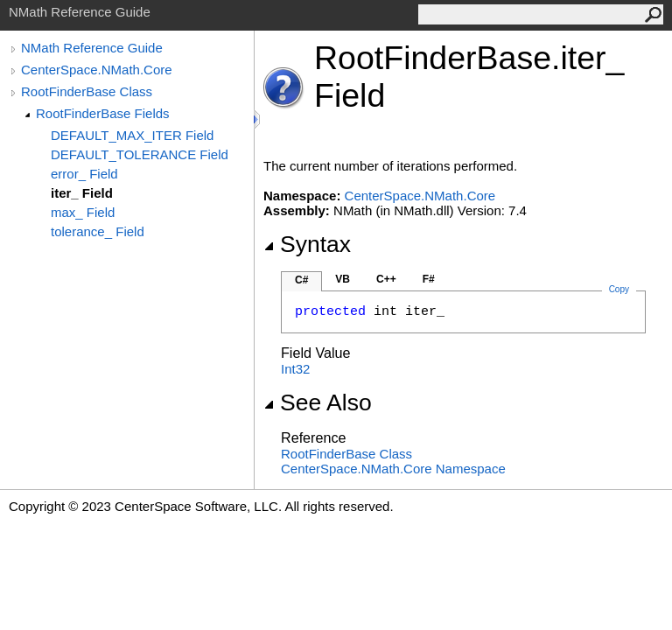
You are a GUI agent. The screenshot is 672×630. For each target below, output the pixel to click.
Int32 (295, 369)
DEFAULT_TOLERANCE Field (140, 154)
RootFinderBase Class (87, 91)
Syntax (307, 244)
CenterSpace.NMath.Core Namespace (393, 469)
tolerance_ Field (98, 231)
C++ (386, 279)
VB (343, 279)
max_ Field (83, 212)
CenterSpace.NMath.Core (97, 70)
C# (301, 280)
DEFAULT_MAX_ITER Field (132, 135)
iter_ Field (82, 193)
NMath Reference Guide (92, 48)
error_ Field (84, 174)
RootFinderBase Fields (103, 113)
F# (429, 279)
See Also (318, 402)
